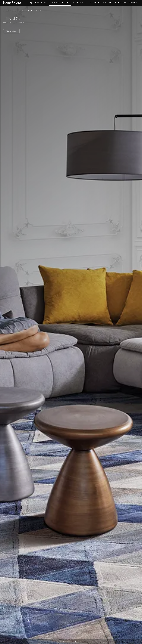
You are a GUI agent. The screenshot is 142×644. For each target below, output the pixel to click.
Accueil (6, 11)
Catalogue (95, 3)
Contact (133, 3)
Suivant (78, 642)
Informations (11, 31)
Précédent (65, 642)
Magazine (107, 3)
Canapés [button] (60, 3)
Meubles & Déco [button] (80, 3)
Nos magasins (120, 3)
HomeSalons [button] (41, 3)
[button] (31, 3)
